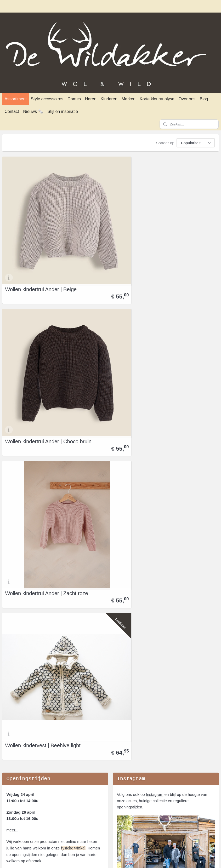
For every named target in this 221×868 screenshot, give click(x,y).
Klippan (156, 749)
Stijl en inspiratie (63, 111)
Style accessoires (47, 99)
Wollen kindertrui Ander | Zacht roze (181, 227)
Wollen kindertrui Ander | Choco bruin (107, 227)
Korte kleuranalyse (157, 99)
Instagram (155, 370)
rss (103, 858)
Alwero (156, 712)
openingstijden (49, 786)
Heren (91, 99)
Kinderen (109, 99)
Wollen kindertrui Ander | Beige (33, 227)
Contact (12, 111)
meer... (12, 406)
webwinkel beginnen (121, 858)
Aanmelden (131, 500)
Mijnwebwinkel (161, 858)
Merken (129, 99)
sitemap (94, 858)
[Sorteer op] (196, 143)
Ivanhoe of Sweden (167, 737)
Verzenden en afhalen (21, 731)
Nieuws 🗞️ (33, 111)
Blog (204, 99)
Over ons (187, 99)
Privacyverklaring (17, 718)
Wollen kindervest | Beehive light (27, 319)
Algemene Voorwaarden (23, 712)
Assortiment (15, 99)
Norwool (157, 762)
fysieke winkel (73, 424)
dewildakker (16, 673)
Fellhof (156, 724)
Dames (74, 99)
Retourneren (13, 724)
